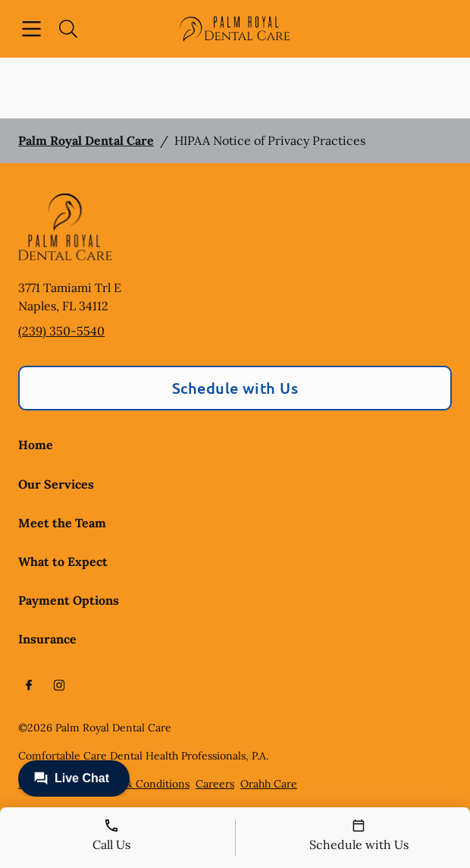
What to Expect (63, 561)
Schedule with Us (235, 388)
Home (36, 445)
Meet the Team (62, 523)
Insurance (47, 639)
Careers (215, 784)
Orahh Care (269, 784)
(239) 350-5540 (61, 331)
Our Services (56, 484)
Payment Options (69, 600)
